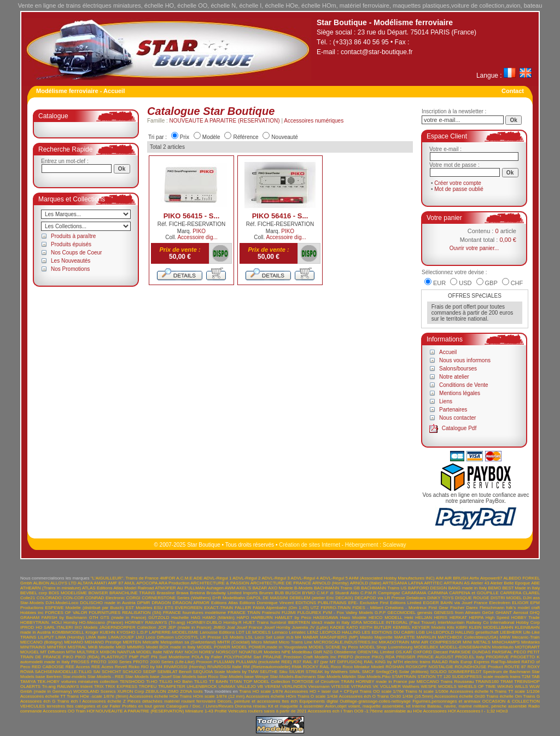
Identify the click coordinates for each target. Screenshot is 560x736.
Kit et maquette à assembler (296, 706)
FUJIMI (289, 613)
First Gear (438, 608)
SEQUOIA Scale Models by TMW (226, 672)
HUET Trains (256, 622)
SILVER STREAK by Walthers (318, 672)
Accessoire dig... (197, 237)
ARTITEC (433, 583)
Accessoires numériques (314, 121)
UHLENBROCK (202, 686)
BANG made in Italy (468, 588)
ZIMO (173, 691)
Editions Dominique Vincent (267, 603)
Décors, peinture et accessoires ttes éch (258, 701)
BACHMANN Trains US (384, 588)
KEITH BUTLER (375, 627)
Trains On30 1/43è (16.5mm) (405, 696)
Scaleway (395, 545)
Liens (446, 401)
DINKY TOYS (440, 598)
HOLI (57, 622)
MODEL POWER (214, 647)
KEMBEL (401, 627)
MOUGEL (30, 652)
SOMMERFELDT (465, 672)
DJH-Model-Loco (62, 603)
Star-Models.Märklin (337, 677)
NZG (328, 652)
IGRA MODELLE (367, 622)
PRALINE (272, 657)
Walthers (411, 686)
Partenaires (453, 410)
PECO (520, 652)
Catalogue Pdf (459, 428)
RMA (297, 667)
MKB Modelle (101, 647)
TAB (536, 677)
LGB (421, 632)
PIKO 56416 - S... (280, 216)
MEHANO (74, 642)
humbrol (278, 622)
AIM (440, 578)
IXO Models (86, 627)
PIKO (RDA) (87, 657)
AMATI (101, 583)
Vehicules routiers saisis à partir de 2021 (267, 711)
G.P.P (380, 613)
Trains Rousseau (457, 682)
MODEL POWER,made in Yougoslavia (270, 647)
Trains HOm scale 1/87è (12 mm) (212, 696)
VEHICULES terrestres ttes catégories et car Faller (70, 706)
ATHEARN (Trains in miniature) (51, 588)
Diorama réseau (251, 706)
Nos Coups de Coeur (76, 253)
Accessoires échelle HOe (154, 696)
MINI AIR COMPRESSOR (436, 642)
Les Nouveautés (71, 261)
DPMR (144, 603)
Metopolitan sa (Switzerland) (188, 642)
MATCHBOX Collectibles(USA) (468, 637)
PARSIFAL (502, 652)
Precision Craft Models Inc (310, 657)
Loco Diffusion (159, 637)
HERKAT (458, 618)
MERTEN (132, 642)
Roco (336, 667)
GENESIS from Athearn (457, 613)
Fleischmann (492, 608)
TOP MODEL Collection (267, 682)
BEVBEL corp (34, 593)
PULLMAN (224, 662)
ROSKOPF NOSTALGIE (430, 667)
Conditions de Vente (464, 385)
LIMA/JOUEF (121, 637)
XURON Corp (131, 691)
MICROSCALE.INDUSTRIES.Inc (346, 642)
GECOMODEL (401, 613)
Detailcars (416, 598)
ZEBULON (156, 691)
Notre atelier (454, 377)
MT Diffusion (53, 652)
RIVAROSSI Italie (224, 667)
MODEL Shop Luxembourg (386, 647)
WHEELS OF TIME (477, 686)
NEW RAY (174, 652)
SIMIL (355, 672)
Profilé (221, 711)
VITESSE (340, 686)
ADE (198, 578)
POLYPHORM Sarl (242, 657)
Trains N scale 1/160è (427, 691)
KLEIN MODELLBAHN (491, 627)
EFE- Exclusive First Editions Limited (385, 603)
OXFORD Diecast (431, 652)
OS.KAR (404, 652)
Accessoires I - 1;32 (476, 711)
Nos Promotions (70, 269)
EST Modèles (139, 608)
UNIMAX (227, 686)
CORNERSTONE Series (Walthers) (176, 598)
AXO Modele (280, 588)
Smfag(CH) (387, 672)
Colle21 (28, 598)
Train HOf (85, 711)
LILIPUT (46, 637)
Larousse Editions (217, 632)
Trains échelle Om (504, 696)
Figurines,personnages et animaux (446, 701)
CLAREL (531, 593)
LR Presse (211, 637)
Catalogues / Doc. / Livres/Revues (200, 706)
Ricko (134, 667)
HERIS (441, 618)
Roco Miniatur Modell (363, 667)
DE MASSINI (275, 598)
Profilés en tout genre (143, 706)
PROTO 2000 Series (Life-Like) (164, 662)
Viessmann (319, 686)
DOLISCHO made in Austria (108, 603)
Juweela (300, 627)
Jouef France (249, 627)
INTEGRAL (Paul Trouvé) (411, 622)
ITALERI (65, 627)
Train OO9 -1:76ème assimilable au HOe (383, 711)
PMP (134, 657)
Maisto (366, 637)
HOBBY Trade (526, 618)
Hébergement (362, 545)
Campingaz (389, 593)
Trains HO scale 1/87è (261, 691)
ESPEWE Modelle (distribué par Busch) (84, 608)
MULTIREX (87, 652)
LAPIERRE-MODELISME (173, 632)
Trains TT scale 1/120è (517, 691)
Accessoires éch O (357, 696)
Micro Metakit (264, 642)
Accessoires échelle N (471, 691)
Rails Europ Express (469, 662)
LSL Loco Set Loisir (265, 637)
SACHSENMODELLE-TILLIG (63, 672)
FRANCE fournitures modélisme (194, 613)
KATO (352, 627)
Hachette (180, 618)
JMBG (219, 627)
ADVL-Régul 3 (275, 578)
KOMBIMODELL (68, 632)
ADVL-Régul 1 (217, 578)
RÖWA (27, 672)
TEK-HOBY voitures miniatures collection (78, 682)
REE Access (78, 667)
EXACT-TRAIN (218, 608)
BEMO (495, 588)
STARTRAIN (404, 677)
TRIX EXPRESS (121, 686)
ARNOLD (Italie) (366, 583)
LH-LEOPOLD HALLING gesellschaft (462, 632)
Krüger (92, 632)
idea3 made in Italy (331, 622)
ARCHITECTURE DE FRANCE (281, 583)
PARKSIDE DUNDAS (470, 652)
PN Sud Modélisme (170, 657)
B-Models (304, 588)
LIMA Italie (96, 637)
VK (375, 686)
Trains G (532, 696)
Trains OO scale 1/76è (381, 691)
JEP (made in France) (190, 627)
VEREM (272, 686)
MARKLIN (427, 637)
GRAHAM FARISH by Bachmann (54, 618)
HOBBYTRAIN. (35, 622)
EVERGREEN (189, 608)
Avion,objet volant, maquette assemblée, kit (367, 706)
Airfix (474, 578)
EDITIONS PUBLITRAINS (321, 603)
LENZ (313, 632)
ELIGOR (520, 603)
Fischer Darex (464, 608)
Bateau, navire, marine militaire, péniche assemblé (477, 706)
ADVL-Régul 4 (305, 578)
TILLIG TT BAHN (211, 682)
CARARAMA (414, 593)
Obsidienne (345, 652)
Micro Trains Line (296, 642)
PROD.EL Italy (469, 657)
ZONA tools (191, 691)
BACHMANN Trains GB (337, 588)
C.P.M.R (368, 593)
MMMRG (136, 647)
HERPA (476, 618)
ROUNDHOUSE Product (479, 667)
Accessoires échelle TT (43, 696)
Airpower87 (491, 578)
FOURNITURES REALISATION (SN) (125, 613)
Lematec (298, 632)
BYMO (309, 593)
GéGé (488, 613)
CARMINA (437, 593)
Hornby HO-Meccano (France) (93, 622)
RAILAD (440, 662)
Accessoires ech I (325, 711)
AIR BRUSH (457, 578)
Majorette (384, 637)
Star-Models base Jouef (148, 677)
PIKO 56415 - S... (192, 216)
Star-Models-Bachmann (293, 677)
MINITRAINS (33, 647)
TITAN (236, 682)
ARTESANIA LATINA (402, 583)
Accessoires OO (59, 711)
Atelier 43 (480, 583)
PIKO (199, 231)
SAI (97, 672)
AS (467, 583)
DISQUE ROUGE (472, 598)
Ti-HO (152, 682)
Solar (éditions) (414, 672)
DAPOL (254, 598)
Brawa (182, 593)
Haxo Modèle (354, 618)
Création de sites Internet (310, 545)
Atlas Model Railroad (133, 588)
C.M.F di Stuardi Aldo (338, 593)
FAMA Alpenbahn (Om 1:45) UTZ (286, 608)
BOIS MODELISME (68, 593)
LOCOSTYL (187, 637)
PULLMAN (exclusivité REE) (264, 662)
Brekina (198, 593)
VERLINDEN (294, 686)
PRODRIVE (498, 657)
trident (86, 686)
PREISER (406, 657)
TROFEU (148, 686)
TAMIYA (28, 682)
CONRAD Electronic (105, 598)
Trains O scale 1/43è (318, 696)
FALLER (243, 608)
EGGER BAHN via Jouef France (456, 603)
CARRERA (511, 593)
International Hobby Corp (515, 622)
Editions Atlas (224, 603)
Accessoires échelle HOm (271, 696)
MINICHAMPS (506, 642)
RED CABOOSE (48, 667)
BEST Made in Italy (521, 588)
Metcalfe (151, 642)
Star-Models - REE (106, 677)
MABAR (311, 637)
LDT (240, 632)
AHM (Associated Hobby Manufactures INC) (392, 578)
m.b (290, 637)
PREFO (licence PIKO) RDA (366, 657)
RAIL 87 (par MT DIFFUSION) (333, 662)
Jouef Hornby (277, 627)
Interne (419, 706)
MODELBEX (426, 647)
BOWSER (98, 593)
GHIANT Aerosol (512, 613)
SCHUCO (132, 672)
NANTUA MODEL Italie (139, 652)
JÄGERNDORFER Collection (128, 627)
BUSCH (293, 593)
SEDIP (149, 672)
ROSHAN (395, 667)
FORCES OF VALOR (66, 613)
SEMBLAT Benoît (174, 672)
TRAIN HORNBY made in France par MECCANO (390, 682)
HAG (196, 618)
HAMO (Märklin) (218, 618)
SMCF (368, 672)
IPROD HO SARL (38, 627)
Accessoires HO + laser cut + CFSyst (321, 691)
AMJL (130, 583)
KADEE (337, 627)
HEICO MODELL (386, 618)
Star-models (74, 677)
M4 (298, 637)
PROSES (80, 662)
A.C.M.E (184, 578)
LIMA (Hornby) (70, 637)
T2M (526, 677)
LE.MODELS (258, 632)
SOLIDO (438, 672)
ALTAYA (85, 583)
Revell (121, 667)
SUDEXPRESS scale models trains (486, 677)
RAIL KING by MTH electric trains (397, 662)
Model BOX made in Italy (171, 647)
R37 (297, 662)
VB (261, 686)
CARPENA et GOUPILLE (474, 593)
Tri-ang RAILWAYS (61, 686)
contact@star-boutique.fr (377, 52)
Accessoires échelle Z (104, 701)
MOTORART (527, 647)
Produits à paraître (73, 236)
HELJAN (424, 618)
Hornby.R (232, 622)
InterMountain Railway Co (463, 622)
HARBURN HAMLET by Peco (281, 618)
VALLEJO (246, 686)
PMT (145, 657)
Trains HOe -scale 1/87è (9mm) (98, 696)
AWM (230, 588)
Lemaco (280, 632)
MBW (505, 637)
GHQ (535, 613)
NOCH (191, 652)
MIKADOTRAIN (394, 642)
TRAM (507, 682)
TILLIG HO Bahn (176, 682)
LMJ (140, 637)
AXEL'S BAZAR (252, 588)
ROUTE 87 (515, 667)
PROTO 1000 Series (111, 662)
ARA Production (174, 583)
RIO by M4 (152, 667)
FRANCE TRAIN (244, 613)
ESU (159, 608)
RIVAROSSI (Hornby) (185, 667)
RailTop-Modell (506, 662)
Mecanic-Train (526, 637)
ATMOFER (165, 588)
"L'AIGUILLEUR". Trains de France (125, 578)
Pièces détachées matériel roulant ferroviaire (172, 701)
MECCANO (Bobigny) (42, 642)
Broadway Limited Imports (232, 593)
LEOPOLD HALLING (340, 632)
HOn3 (502, 711)
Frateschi (271, 613)
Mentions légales (460, 393)
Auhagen (215, 588)
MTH (71, 652)
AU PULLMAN (191, 588)
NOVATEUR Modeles (260, 652)
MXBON (108, 652)
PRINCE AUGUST (435, 657)
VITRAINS (361, 686)
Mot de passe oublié (459, 189)
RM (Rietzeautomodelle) (267, 667)
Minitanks (530, 642)
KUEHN (108, 632)
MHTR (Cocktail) (233, 642)
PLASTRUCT (114, 657)
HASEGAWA (326, 618)
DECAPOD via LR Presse (380, 598)
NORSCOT (226, 652)
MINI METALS (477, 642)
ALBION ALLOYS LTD (55, 583)
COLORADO (49, 598)
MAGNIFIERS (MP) (339, 637)
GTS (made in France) (123, 618)
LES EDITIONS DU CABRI (388, 632)
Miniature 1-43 (199, 711)
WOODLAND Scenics (95, 691)
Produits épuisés (71, 244)
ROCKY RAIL (316, 667)
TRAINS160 (487, 682)
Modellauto (503, 647)
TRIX (99, 686)
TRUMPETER (172, 686)
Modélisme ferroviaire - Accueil (80, 91)
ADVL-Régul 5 (334, 578)
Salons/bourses (458, 369)
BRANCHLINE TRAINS (132, 593)
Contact (513, 91)
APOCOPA (147, 583)
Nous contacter (457, 418)
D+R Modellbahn (229, 598)
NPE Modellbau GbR (302, 652)
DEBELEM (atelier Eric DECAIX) (321, 598)
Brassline (165, 593)
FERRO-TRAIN (336, 608)
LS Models (233, 637)
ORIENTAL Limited (376, 652)
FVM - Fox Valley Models (348, 613)
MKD (121, 647)
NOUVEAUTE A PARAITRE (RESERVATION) (225, 121)
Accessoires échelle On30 (460, 696)
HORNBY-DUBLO (205, 622)
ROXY (534, 667)
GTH (94, 618)
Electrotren (500, 603)
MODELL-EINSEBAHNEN (465, 647)
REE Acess (102, 667)
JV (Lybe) (319, 627)
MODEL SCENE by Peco (333, 647)
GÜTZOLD (159, 618)
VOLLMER (390, 686)
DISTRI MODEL (506, 598)
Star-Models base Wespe (244, 677)
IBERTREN (299, 622)
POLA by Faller (207, 657)
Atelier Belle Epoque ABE (515, 583)
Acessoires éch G (38, 701)
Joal (231, 627)
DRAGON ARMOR (191, 603)
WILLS (521, 686)
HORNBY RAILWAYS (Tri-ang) (155, 622)
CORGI (133, 598)
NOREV (207, 652)
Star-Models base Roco (196, 677)
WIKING (505, 686)
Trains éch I (69, 701)
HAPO (243, 618)
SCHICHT (111, 672)
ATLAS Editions (97, 588)
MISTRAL (77, 647)
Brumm (266, 593)
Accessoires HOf (440, 711)
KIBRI (462, 627)
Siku (283, 672)
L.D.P (142, 632)
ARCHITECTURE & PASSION (220, 583)
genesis (425, 613)
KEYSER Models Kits (433, 627)
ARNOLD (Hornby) (331, 583)
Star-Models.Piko (374, 677)
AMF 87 (115, 583)
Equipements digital (319, 701)
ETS (169, 608)
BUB (279, 593)
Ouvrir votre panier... (474, 248)
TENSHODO (132, 682)
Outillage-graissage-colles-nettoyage (375, 701)
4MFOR (167, 578)
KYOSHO (126, 632)
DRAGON (161, 603)
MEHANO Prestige (103, 642)
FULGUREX (310, 613)
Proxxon (204, 662)
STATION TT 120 (434, 677)
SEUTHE (269, 672)
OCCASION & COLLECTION (511, 701)
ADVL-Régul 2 (246, 578)
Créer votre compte (458, 183)
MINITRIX (57, 647)
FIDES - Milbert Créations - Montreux (389, 608)
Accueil (448, 352)
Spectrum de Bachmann (507, 672)
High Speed (497, 618)
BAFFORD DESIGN (427, 588)
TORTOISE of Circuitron (315, 682)
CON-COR (73, 598)
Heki (409, 618)
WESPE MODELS (439, 686)
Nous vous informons (465, 360)
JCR (162, 627)
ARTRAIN (453, 583)
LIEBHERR (511, 632)
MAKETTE (405, 637)
